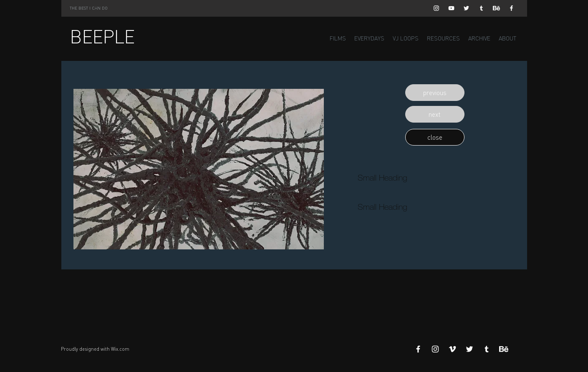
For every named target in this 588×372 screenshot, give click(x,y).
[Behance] (496, 8)
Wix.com (120, 349)
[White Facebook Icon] (511, 8)
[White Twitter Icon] (466, 8)
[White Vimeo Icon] (452, 349)
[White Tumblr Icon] (481, 8)
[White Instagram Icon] (436, 8)
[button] (435, 93)
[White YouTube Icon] (451, 8)
